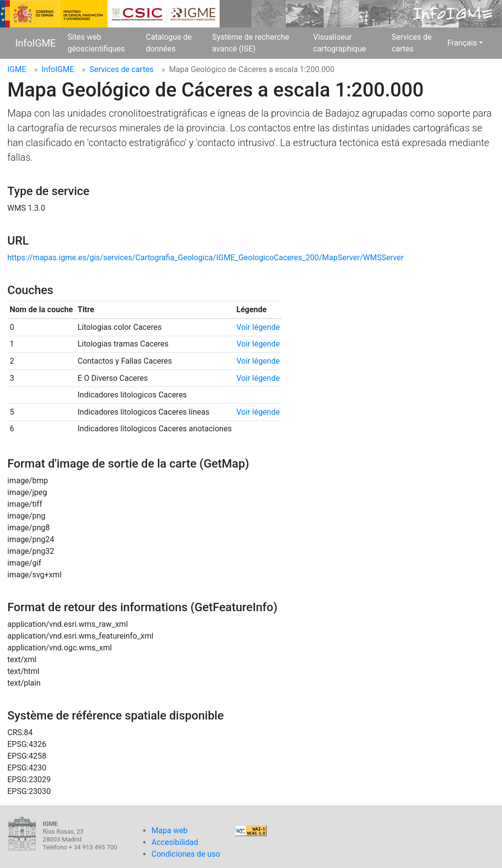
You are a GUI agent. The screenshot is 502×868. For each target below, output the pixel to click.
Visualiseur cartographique (340, 43)
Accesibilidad (175, 842)
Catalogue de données (169, 43)
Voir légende (258, 327)
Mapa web (170, 831)
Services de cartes (412, 43)
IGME (17, 69)
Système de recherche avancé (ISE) (251, 43)
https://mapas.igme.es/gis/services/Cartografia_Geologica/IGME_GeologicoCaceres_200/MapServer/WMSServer (205, 258)
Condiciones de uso (186, 854)
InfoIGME (36, 43)
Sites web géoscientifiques (96, 43)
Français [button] (462, 43)
